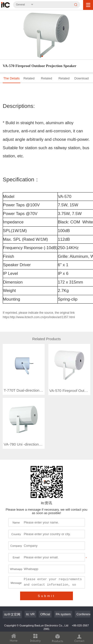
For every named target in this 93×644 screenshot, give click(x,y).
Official (45, 595)
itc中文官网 (12, 595)
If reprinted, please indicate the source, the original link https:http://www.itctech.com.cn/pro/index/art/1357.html (39, 315)
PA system (63, 595)
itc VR (30, 595)
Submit (46, 577)
